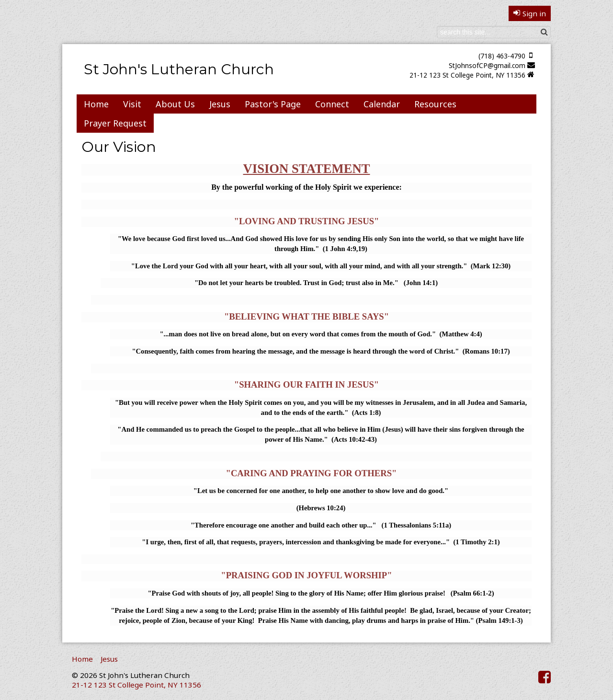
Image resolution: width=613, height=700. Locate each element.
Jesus (220, 104)
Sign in (530, 13)
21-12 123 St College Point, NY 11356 (467, 75)
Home (96, 104)
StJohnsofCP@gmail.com (487, 65)
